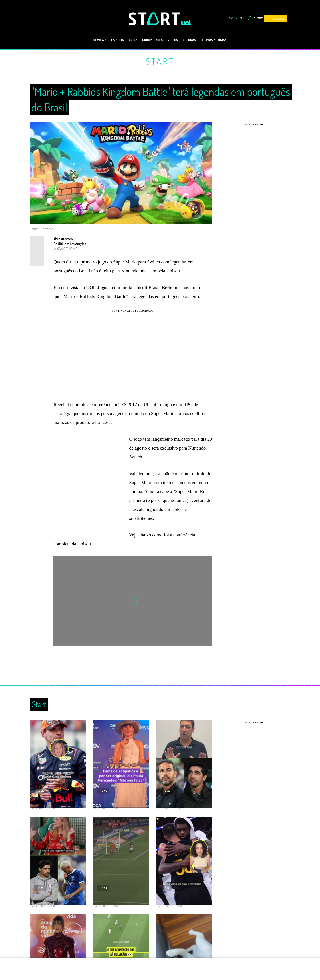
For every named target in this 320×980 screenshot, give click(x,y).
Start (160, 61)
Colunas (194, 40)
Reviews (89, 40)
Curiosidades (151, 40)
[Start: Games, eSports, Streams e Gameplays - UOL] (155, 19)
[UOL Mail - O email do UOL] (239, 18)
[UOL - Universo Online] (186, 23)
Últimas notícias (223, 40)
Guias (128, 40)
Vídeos (175, 40)
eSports (110, 40)
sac (228, 18)
